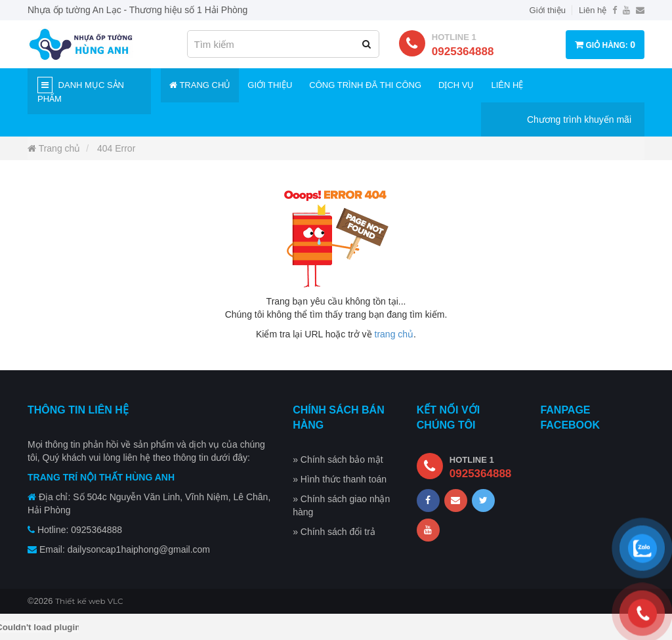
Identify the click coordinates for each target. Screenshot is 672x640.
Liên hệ (593, 10)
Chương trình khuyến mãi (579, 119)
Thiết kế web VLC (89, 601)
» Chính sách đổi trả (334, 532)
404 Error (116, 148)
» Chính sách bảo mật (338, 459)
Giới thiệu (548, 10)
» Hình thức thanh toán (340, 479)
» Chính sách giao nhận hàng (341, 505)
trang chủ (394, 334)
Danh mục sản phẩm (81, 90)
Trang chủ (200, 85)
